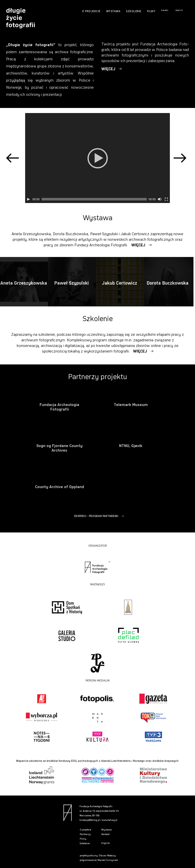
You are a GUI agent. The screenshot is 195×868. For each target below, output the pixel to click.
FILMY (151, 11)
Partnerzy (85, 834)
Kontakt (165, 10)
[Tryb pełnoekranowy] (166, 199)
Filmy (83, 839)
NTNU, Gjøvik (131, 446)
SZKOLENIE (134, 11)
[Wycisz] (160, 199)
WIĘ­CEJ (109, 68)
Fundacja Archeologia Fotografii (59, 407)
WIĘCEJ (139, 245)
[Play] (28, 199)
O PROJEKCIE (91, 11)
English (179, 10)
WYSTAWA (113, 11)
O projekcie (85, 830)
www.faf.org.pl (110, 820)
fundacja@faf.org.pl (90, 820)
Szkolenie (85, 844)
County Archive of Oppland (60, 487)
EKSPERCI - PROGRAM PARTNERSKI (96, 516)
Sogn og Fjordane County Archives (59, 448)
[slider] (94, 199)
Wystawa (107, 830)
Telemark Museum (131, 405)
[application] (97, 158)
